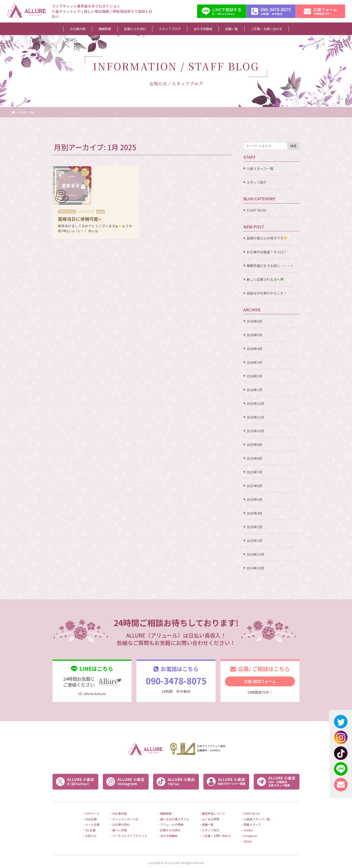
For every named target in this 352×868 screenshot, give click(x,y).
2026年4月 (254, 349)
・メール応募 (81, 819)
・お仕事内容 (111, 807)
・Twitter (255, 825)
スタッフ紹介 (257, 182)
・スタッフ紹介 (213, 825)
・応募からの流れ (168, 825)
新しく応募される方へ (265, 279)
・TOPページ (81, 807)
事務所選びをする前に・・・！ (270, 266)
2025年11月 (255, 417)
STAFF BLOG (256, 210)
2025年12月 (255, 403)
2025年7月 (254, 472)
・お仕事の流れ (113, 819)
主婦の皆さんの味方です (267, 238)
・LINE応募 (80, 813)
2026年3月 (254, 362)
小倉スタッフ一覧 (260, 168)
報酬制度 (114, 29)
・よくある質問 (213, 813)
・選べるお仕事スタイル (173, 813)
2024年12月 (255, 554)
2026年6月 (254, 321)
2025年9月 (254, 445)
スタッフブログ (169, 29)
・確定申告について (216, 807)
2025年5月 (254, 499)
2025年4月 (254, 513)
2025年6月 (254, 486)
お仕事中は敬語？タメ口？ (267, 252)
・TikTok (255, 837)
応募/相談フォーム (260, 681)
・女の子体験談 (166, 831)
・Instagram (257, 831)
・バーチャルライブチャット (123, 831)
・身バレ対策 (111, 825)
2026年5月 (254, 335)
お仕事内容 (92, 29)
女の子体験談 (198, 29)
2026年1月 (254, 390)
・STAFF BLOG (259, 807)
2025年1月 (254, 541)
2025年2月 (254, 527)
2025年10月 (255, 431)
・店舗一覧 (209, 819)
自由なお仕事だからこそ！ (267, 293)
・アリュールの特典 (169, 819)
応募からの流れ (139, 29)
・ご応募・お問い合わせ (219, 831)
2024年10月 (255, 568)
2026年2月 (254, 376)
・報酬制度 (163, 807)
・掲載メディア (259, 819)
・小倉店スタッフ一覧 (264, 813)
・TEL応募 (79, 825)
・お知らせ (79, 831)
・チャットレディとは (118, 813)
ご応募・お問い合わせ (251, 29)
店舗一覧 (221, 29)
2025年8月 (254, 458)
